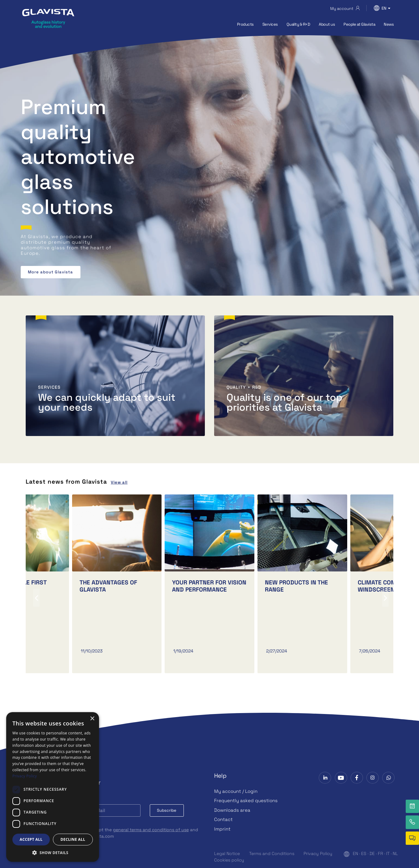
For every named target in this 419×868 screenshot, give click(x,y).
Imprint (222, 829)
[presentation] (36, 598)
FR (380, 853)
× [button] (92, 719)
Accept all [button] (31, 839)
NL (395, 853)
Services (270, 24)
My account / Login (236, 791)
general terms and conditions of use (151, 830)
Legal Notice (227, 853)
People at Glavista (359, 24)
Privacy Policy (318, 853)
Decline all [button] (73, 839)
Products (245, 24)
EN (355, 853)
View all (119, 482)
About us (327, 24)
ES (364, 853)
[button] (53, 853)
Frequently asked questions (246, 800)
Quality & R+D (298, 24)
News (389, 24)
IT (388, 853)
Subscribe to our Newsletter (61, 782)
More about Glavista (50, 272)
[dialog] (53, 787)
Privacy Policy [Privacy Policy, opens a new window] (25, 776)
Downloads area (232, 810)
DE (372, 853)
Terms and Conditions (272, 853)
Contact (223, 819)
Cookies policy (229, 860)
